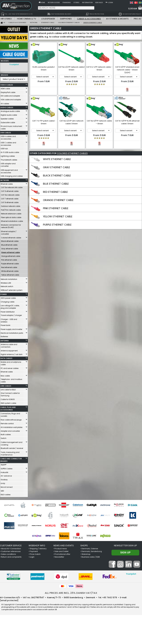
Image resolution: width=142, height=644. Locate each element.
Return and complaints (11, 557)
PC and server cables (10, 368)
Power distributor (8, 312)
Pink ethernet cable (9, 260)
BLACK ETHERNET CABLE (57, 170)
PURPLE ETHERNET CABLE (57, 220)
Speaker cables (7, 119)
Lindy (3, 483)
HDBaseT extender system (12, 290)
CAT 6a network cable (10, 195)
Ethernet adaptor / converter (9, 233)
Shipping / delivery (38, 549)
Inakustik (4, 472)
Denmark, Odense (90, 549)
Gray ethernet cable (10, 249)
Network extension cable (11, 214)
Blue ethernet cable (9, 245)
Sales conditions (9, 554)
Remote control (7, 424)
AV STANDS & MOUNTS (117, 19)
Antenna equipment (9, 351)
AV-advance (6, 476)
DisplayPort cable (8, 92)
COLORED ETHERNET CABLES (72, 148)
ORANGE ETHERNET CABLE (58, 195)
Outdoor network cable (11, 206)
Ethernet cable (7, 184)
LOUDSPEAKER (48, 19)
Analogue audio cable (10, 111)
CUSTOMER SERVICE (11, 546)
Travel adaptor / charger (11, 315)
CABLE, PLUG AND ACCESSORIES (8, 409)
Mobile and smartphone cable (11, 363)
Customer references (11, 551)
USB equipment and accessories (9, 171)
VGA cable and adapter (11, 100)
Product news (61, 549)
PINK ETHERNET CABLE (56, 203)
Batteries (4, 337)
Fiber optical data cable (11, 217)
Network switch (7, 286)
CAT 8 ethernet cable (10, 202)
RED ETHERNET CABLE (55, 187)
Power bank (5, 325)
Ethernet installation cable (12, 221)
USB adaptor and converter (8, 165)
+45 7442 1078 (110, 598)
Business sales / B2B (91, 557)
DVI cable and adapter (10, 96)
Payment (34, 551)
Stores (76, 2)
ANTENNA (5, 341)
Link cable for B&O (8, 390)
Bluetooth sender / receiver (12, 448)
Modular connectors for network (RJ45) (11, 226)
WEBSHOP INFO (37, 546)
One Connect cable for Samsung (10, 394)
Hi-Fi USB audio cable (10, 152)
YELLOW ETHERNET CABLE (58, 211)
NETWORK (5, 180)
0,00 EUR (133, 9)
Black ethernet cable (10, 241)
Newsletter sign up (125, 546)
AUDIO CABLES (7, 107)
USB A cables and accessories (8, 138)
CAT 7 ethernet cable (10, 199)
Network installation (9, 279)
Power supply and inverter (11, 329)
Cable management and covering (12, 444)
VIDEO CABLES (7, 85)
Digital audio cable (9, 115)
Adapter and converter (10, 431)
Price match (35, 554)
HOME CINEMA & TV (27, 19)
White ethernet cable (10, 271)
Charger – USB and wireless (9, 321)
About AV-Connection (11, 549)
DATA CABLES (6, 358)
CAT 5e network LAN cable (12, 187)
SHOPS (84, 546)
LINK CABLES (6, 386)
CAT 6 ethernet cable (10, 191)
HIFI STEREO (6, 19)
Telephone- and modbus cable (11, 381)
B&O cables (6, 495)
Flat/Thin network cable (11, 210)
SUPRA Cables (7, 469)
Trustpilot (14, 64)
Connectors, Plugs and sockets (10, 415)
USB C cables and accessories (8, 144)
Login (111, 2)
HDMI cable (5, 89)
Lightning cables (8, 156)
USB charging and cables (12, 176)
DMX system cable (8, 403)
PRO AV (138, 19)
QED (2, 491)
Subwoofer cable (8, 122)
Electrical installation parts (12, 333)
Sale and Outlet (61, 551)
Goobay (4, 480)
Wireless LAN (6, 283)
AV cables (5, 104)
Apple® (4, 465)
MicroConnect (7, 487)
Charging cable (7, 302)
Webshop (86, 554)
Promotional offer (62, 554)
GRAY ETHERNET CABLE (57, 162)
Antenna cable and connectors (9, 346)
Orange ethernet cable (11, 256)
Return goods (54, 2)
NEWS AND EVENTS (64, 546)
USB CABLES (6, 133)
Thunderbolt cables (9, 160)
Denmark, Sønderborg (92, 551)
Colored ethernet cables (11, 238)
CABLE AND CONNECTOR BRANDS (11, 460)
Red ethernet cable (9, 267)
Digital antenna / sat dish (12, 354)
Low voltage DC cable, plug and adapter (10, 307)
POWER (4, 294)
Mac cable (5, 376)
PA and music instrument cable (11, 127)
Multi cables (6, 434)
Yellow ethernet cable (10, 275)
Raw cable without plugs (11, 420)
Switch (4, 438)
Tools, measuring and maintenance (10, 454)
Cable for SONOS (8, 399)
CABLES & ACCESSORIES (89, 19)
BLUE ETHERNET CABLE (56, 179)
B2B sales (99, 2)
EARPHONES (66, 19)
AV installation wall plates (12, 427)
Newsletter (59, 557)
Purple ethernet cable (10, 264)
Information (87, 2)
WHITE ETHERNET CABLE (57, 154)
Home (43, 2)
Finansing (67, 2)
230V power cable (8, 298)
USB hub (4, 149)
